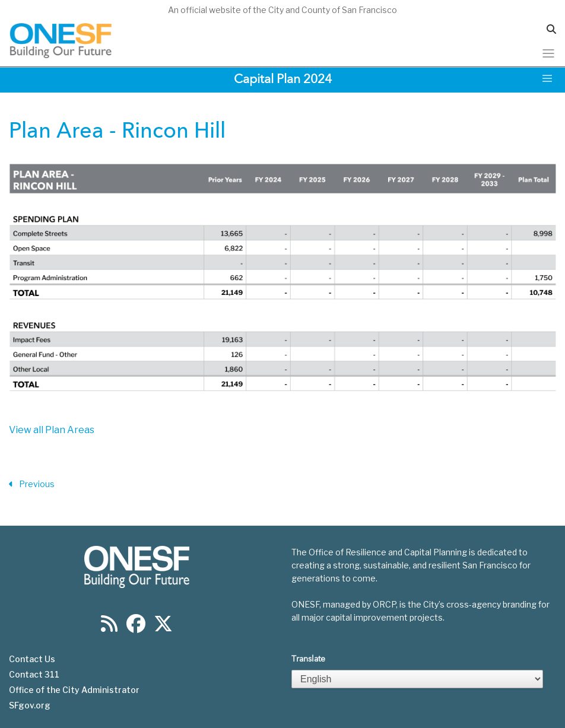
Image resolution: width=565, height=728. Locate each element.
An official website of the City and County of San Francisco (282, 10)
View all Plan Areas (52, 430)
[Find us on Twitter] (163, 627)
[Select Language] (417, 679)
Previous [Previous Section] (32, 484)
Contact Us (32, 659)
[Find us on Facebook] (136, 627)
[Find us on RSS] (109, 627)
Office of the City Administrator (74, 690)
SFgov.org (30, 705)
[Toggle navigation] (548, 53)
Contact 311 (34, 675)
